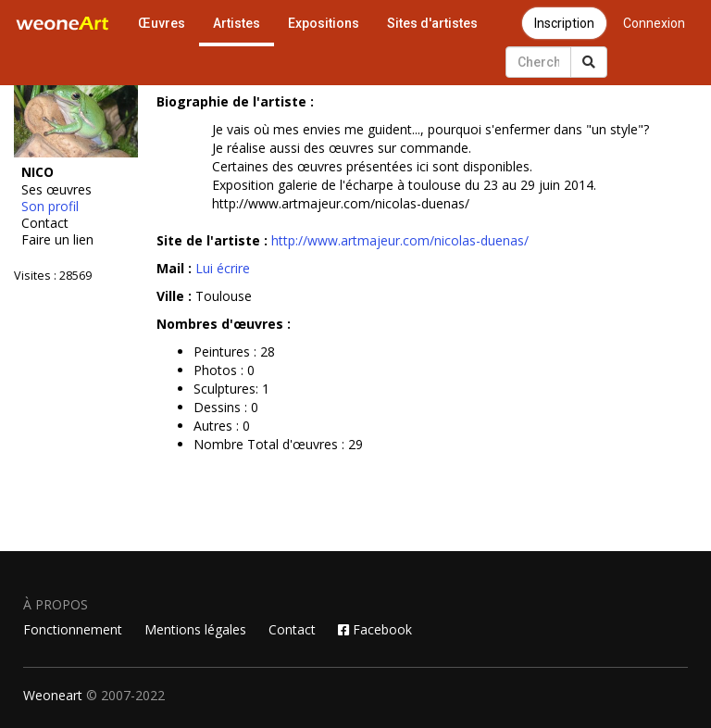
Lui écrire (223, 268)
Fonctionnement (73, 629)
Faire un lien (57, 240)
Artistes (237, 23)
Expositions (324, 23)
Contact (45, 223)
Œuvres (162, 23)
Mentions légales (195, 629)
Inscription (564, 23)
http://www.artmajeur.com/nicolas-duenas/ (400, 240)
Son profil (50, 207)
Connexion (654, 23)
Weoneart (53, 695)
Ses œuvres (56, 190)
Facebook (375, 629)
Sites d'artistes (432, 23)
